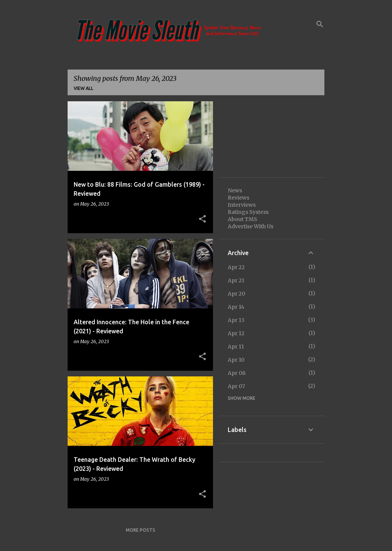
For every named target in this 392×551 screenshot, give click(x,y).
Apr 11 (236, 347)
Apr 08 (237, 373)
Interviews (242, 205)
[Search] (320, 24)
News (235, 190)
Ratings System (248, 212)
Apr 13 (236, 320)
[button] (202, 219)
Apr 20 (236, 294)
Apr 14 (236, 307)
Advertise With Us (251, 226)
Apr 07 (236, 386)
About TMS (242, 219)
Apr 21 (236, 280)
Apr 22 (236, 267)
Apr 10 (236, 360)
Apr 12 (236, 333)
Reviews (238, 198)
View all (83, 88)
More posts (140, 530)
